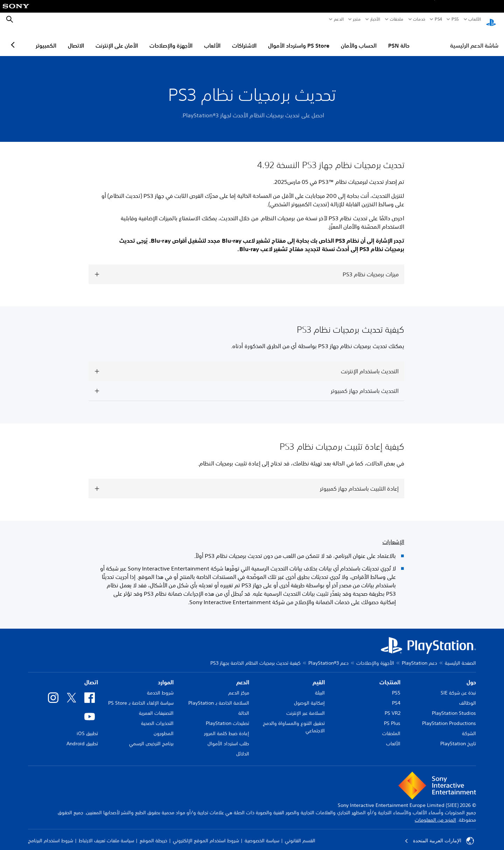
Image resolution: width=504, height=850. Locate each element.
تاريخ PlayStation (458, 737)
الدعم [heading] (243, 676)
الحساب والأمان (389, 39)
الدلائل (243, 747)
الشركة (469, 727)
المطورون (164, 727)
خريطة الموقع (153, 834)
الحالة (244, 706)
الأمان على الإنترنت (147, 39)
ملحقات (397, 19)
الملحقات (391, 727)
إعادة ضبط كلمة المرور (227, 727)
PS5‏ (455, 19)
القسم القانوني (300, 834)
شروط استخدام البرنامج (51, 834)
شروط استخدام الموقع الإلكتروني (206, 834)
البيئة (320, 686)
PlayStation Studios (454, 706)
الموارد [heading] (166, 676)
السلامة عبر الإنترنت (306, 706)
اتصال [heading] (91, 676)
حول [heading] (471, 676)
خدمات (419, 19)
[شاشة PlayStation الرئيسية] (491, 20)
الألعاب (474, 19)
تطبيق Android (82, 737)
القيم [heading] (319, 676)
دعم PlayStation (419, 656)
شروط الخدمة (160, 686)
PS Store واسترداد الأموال (329, 39)
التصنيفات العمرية (156, 706)
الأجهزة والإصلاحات (201, 39)
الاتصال (106, 39)
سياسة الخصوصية (262, 834)
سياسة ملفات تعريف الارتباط (106, 834)
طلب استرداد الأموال (228, 737)
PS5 (396, 686)
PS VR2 (393, 706)
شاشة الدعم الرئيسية (474, 39)
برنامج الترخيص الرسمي (151, 737)
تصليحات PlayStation (227, 717)
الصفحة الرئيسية (460, 656)
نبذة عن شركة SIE (458, 686)
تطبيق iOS (87, 727)
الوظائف (468, 696)
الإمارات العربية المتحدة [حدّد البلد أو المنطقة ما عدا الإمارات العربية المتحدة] (439, 834)
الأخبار (375, 19)
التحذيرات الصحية (157, 717)
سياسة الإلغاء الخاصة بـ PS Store (141, 696)
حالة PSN (429, 39)
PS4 (438, 19)
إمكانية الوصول (309, 696)
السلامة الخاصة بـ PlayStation (219, 696)
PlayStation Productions (449, 717)
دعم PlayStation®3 (328, 656)
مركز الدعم (239, 686)
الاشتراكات (275, 39)
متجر (357, 19)
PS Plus (392, 717)
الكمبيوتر (76, 39)
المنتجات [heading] (390, 676)
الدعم (339, 19)
